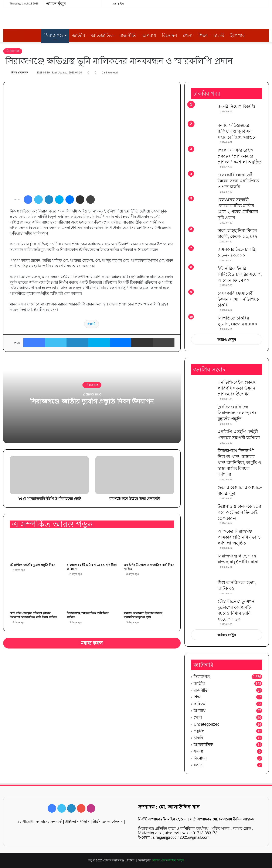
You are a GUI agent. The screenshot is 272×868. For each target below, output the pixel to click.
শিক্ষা (203, 36)
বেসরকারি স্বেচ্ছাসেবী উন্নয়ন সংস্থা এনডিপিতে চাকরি (238, 299)
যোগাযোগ (26, 822)
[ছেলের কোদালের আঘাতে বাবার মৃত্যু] (203, 492)
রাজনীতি (128, 36)
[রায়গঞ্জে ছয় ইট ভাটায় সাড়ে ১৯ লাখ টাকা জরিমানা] (92, 547)
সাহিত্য (199, 704)
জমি (92, 324)
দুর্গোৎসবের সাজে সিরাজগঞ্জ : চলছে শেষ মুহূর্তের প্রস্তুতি (237, 413)
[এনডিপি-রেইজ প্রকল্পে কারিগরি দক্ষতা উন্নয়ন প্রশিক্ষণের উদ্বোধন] (203, 387)
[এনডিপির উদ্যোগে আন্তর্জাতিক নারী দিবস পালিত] (149, 547)
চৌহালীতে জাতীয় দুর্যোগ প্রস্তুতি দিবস (32, 565)
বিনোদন (169, 36)
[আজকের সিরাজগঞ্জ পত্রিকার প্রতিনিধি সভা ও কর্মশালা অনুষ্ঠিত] (203, 536)
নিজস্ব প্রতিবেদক (19, 73)
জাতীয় (79, 36)
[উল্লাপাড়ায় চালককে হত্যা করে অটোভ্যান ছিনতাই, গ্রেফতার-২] (203, 511)
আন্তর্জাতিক (102, 36)
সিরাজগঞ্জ (54, 36)
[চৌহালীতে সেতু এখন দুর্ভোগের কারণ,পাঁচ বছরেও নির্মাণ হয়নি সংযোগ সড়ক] (203, 606)
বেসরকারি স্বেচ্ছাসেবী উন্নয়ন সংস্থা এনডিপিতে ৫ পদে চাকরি (238, 181)
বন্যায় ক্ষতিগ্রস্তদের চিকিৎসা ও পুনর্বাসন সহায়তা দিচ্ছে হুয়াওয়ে (237, 131)
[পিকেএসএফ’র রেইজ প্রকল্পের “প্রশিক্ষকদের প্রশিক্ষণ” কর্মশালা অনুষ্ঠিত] (203, 155)
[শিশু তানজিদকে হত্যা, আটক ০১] (203, 587)
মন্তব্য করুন (92, 643)
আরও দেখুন (227, 340)
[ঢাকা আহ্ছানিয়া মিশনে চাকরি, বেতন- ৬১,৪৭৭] (203, 236)
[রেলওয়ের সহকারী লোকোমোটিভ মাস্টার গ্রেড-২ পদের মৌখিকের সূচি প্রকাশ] (203, 205)
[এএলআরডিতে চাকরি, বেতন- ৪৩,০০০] (203, 254)
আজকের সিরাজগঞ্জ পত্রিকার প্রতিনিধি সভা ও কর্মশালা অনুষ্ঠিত (239, 537)
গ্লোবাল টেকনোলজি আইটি (168, 860)
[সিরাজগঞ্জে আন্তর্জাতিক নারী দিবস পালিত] (92, 595)
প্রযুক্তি (199, 731)
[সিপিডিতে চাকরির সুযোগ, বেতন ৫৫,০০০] (203, 321)
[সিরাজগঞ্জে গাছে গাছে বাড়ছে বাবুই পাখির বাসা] (203, 565)
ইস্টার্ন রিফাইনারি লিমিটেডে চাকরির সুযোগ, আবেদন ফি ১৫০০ (240, 274)
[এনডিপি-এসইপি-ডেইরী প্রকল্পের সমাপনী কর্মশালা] (203, 437)
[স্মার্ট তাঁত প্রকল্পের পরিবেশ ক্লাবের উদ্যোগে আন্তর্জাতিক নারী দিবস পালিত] (35, 595)
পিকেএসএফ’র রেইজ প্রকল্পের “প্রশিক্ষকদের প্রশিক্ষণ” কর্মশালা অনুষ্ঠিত (239, 156)
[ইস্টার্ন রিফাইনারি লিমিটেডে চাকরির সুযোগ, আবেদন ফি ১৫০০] (203, 273)
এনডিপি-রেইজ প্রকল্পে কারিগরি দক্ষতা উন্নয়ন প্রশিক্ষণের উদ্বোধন (237, 388)
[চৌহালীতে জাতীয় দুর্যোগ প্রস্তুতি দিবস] (35, 547)
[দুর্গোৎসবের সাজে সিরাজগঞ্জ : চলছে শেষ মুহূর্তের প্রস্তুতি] (203, 412)
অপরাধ (149, 36)
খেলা (188, 36)
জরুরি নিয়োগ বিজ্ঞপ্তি (236, 106)
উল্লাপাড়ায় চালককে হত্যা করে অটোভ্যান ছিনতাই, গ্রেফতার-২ (239, 512)
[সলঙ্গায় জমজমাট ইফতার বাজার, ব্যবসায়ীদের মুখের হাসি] (149, 595)
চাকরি (219, 36)
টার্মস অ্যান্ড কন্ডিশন (108, 822)
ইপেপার (238, 36)
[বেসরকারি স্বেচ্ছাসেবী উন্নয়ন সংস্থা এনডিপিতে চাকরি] (203, 299)
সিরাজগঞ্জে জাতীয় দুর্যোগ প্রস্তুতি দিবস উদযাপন (92, 401)
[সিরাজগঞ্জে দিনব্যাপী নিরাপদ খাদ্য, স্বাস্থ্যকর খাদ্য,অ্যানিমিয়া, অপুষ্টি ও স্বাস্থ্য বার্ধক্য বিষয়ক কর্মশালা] (203, 456)
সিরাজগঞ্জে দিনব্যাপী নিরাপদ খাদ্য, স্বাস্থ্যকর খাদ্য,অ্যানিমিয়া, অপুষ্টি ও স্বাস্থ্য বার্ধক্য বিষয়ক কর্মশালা (239, 463)
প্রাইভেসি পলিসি (77, 822)
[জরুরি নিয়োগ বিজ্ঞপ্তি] (203, 111)
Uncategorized (207, 724)
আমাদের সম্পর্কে (49, 822)
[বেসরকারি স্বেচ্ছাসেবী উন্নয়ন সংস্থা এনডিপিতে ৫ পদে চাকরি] (203, 181)
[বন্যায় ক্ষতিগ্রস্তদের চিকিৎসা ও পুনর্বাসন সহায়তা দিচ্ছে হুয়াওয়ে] (203, 130)
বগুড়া (199, 765)
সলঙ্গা (198, 751)
